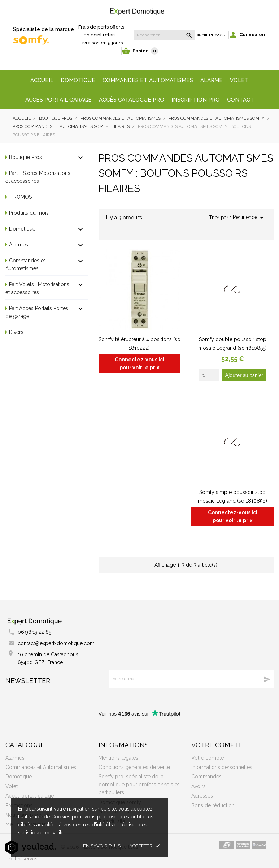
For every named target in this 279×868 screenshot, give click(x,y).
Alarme (212, 80)
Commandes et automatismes (148, 80)
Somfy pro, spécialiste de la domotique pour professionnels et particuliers (139, 785)
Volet (239, 80)
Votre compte (217, 745)
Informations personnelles (222, 767)
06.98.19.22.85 (211, 35)
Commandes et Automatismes (25, 265)
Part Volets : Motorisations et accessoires (37, 288)
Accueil (42, 80)
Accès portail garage (58, 100)
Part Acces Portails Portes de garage (37, 312)
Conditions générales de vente (134, 767)
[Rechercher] (164, 35)
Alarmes (19, 245)
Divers (16, 332)
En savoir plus (102, 846)
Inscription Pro (196, 100)
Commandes (206, 777)
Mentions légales (118, 758)
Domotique (78, 80)
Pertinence (249, 218)
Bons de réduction (213, 805)
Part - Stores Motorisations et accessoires (38, 177)
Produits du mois (29, 213)
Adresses (202, 796)
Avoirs (199, 786)
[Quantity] (209, 375)
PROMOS (20, 197)
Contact (241, 100)
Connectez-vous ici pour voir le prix (139, 364)
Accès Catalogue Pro (132, 100)
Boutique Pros (25, 157)
